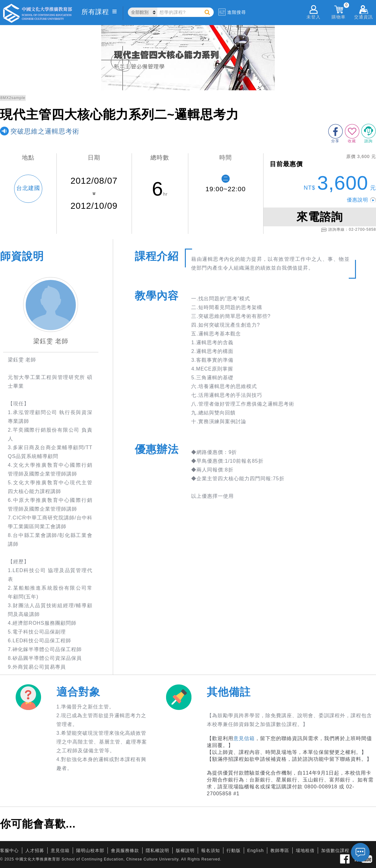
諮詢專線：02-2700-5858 (349, 230)
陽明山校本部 (90, 850)
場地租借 (305, 850)
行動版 (234, 850)
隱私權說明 (157, 850)
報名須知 (211, 850)
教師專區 (280, 850)
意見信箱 (244, 738)
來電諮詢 (320, 217)
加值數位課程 (335, 850)
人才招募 (35, 850)
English (256, 850)
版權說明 (185, 850)
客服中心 (9, 850)
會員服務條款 (125, 850)
